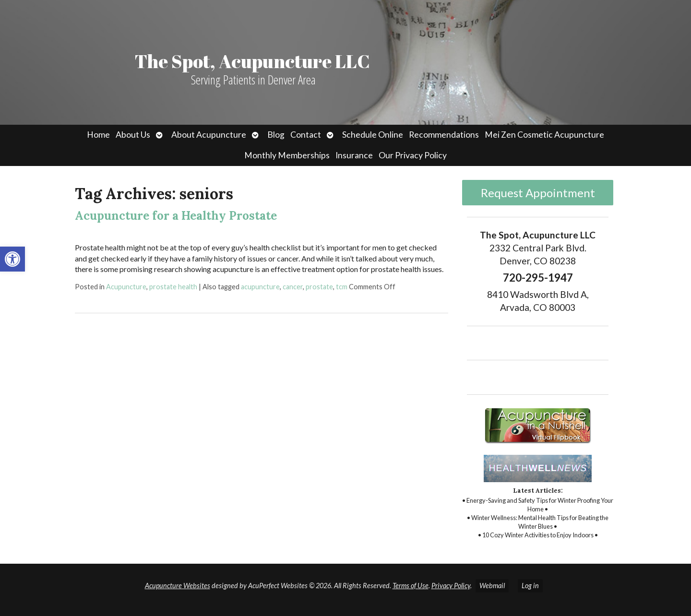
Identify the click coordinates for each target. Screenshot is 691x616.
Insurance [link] (354, 155)
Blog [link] (276, 135)
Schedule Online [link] (373, 135)
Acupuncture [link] (126, 287)
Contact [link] (306, 135)
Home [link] (98, 135)
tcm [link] (342, 287)
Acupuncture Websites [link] (178, 586)
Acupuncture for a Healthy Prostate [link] (176, 216)
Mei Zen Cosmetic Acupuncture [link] (544, 135)
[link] (12, 259)
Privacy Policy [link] (451, 586)
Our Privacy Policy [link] (413, 155)
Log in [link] (530, 586)
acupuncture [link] (260, 287)
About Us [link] (133, 135)
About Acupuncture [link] (209, 135)
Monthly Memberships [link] (287, 155)
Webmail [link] (492, 586)
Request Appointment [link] (538, 193)
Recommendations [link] (444, 135)
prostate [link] (319, 287)
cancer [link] (293, 287)
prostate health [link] (173, 287)
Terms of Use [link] (411, 586)
